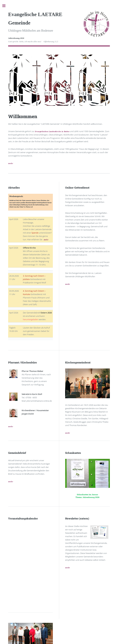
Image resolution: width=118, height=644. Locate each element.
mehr (11, 163)
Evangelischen (41, 131)
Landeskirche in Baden (59, 131)
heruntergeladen (31, 319)
